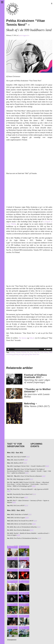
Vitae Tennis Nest (34, 354)
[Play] (9, 349)
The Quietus (23, 338)
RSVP (28, 457)
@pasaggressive (12, 640)
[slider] (27, 349)
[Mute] (45, 349)
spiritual (16, 354)
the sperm (26, 354)
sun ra (20, 354)
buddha (12, 352)
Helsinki (24, 352)
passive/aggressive (24, 35)
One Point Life (32, 352)
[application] (29, 349)
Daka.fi (32, 338)
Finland (18, 352)
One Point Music (42, 352)
